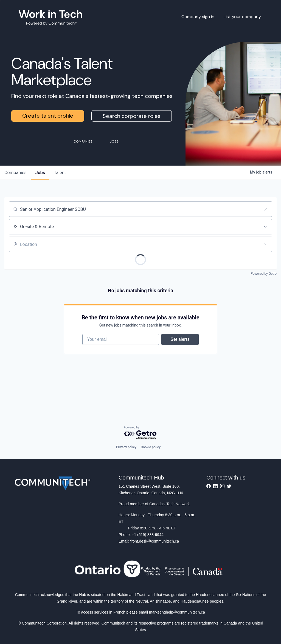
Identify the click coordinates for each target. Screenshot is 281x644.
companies (16, 173)
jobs (40, 173)
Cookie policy (151, 447)
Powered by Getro (264, 274)
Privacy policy (126, 447)
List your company (242, 17)
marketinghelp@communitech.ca (177, 612)
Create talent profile (48, 116)
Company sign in (198, 17)
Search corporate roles (132, 116)
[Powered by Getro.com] (140, 433)
